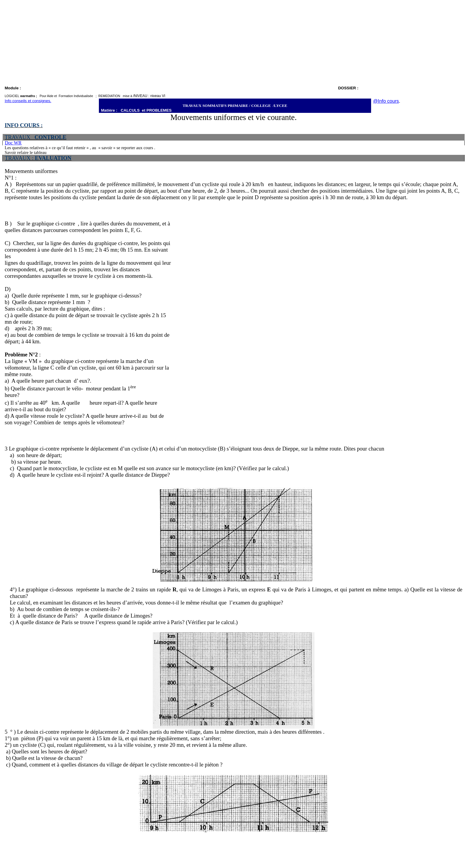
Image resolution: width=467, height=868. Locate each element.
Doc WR (13, 143)
